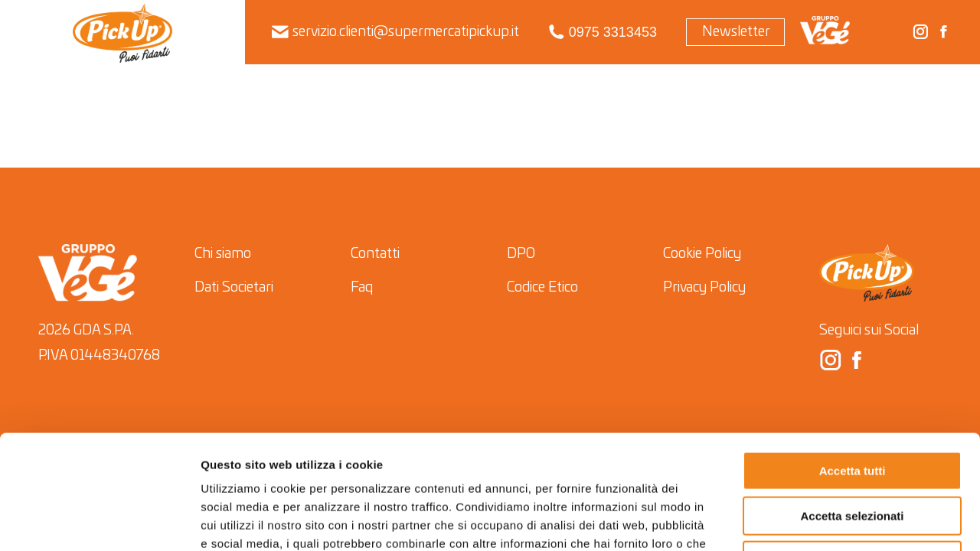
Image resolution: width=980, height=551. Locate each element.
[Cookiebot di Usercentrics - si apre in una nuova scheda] (99, 521)
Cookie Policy (702, 254)
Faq (362, 288)
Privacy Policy (704, 288)
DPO (521, 254)
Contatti (375, 254)
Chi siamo (223, 254)
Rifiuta (853, 453)
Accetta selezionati (852, 409)
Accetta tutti (853, 364)
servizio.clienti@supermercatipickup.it (395, 32)
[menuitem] (123, 32)
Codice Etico (542, 288)
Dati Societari (234, 288)
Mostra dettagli (804, 521)
